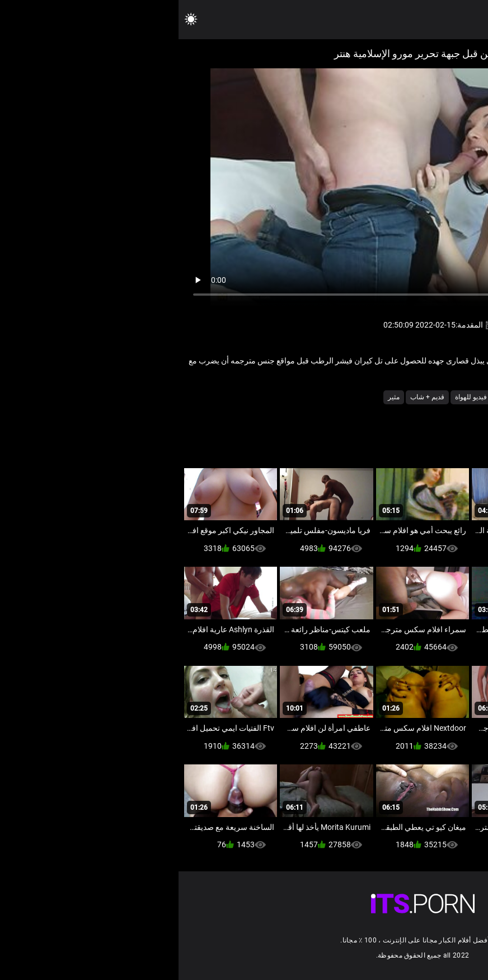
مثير (215, 397)
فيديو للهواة (292, 397)
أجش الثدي (414, 397)
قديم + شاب (249, 397)
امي (383, 397)
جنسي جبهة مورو (343, 397)
